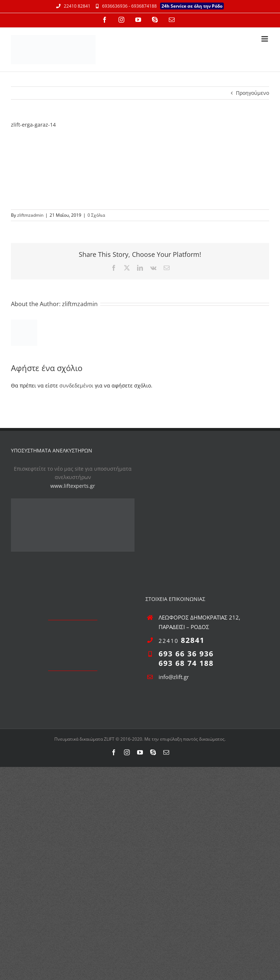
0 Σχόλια (96, 215)
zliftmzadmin (30, 215)
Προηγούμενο (252, 93)
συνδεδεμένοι (76, 385)
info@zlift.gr (174, 677)
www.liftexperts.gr (73, 486)
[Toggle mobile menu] (265, 39)
